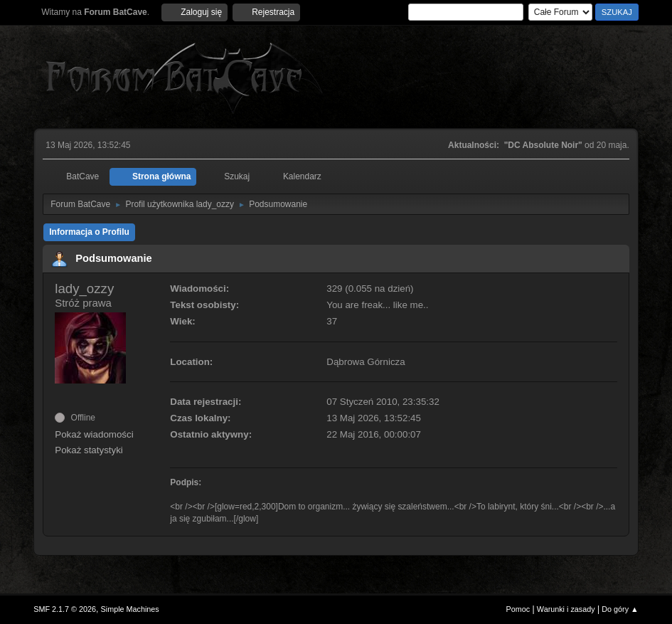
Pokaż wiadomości (94, 434)
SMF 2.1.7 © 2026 (65, 609)
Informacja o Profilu (89, 232)
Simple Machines (130, 609)
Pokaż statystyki (89, 450)
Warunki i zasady (566, 609)
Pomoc (518, 609)
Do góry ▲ (620, 609)
